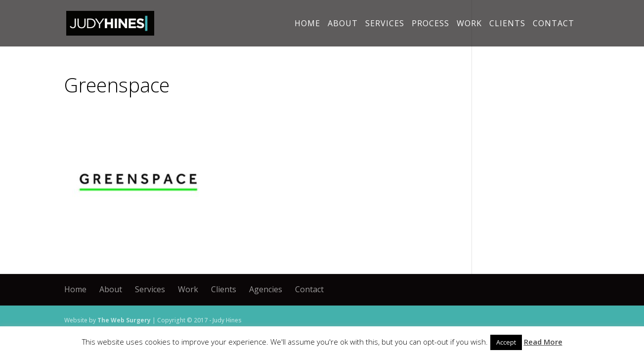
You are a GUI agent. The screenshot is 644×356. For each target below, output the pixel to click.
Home (307, 24)
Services (385, 24)
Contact (554, 24)
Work (469, 24)
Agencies (266, 289)
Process (430, 24)
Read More (543, 342)
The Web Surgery (124, 320)
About (343, 24)
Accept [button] (506, 342)
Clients (507, 24)
